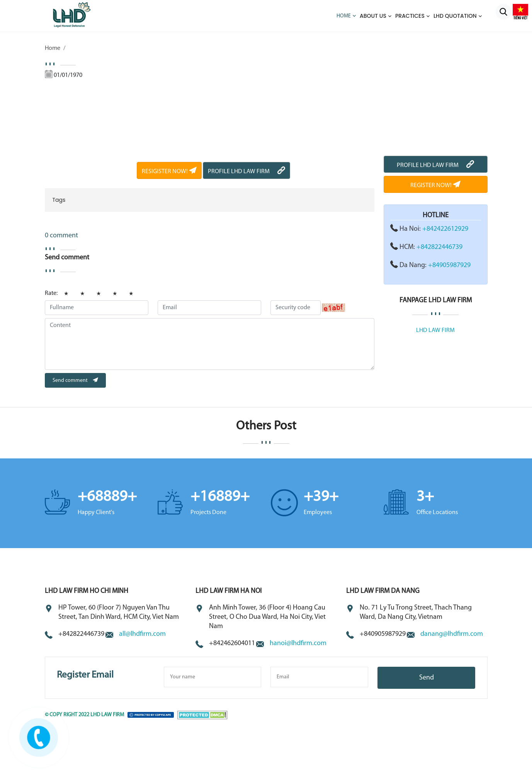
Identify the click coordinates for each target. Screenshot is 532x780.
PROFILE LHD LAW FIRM (246, 172)
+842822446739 (439, 247)
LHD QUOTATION (455, 16)
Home (344, 16)
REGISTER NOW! (435, 186)
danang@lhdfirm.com (452, 634)
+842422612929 (445, 229)
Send (427, 678)
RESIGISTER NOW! (169, 172)
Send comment (75, 381)
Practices (410, 16)
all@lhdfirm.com (142, 634)
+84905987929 (449, 265)
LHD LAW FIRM (435, 330)
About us (373, 16)
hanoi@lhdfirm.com (298, 643)
